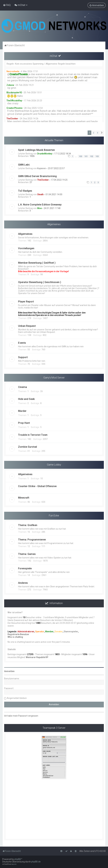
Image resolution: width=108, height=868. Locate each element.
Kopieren (42, 168)
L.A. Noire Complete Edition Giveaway (40, 205)
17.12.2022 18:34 (63, 154)
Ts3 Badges (25, 191)
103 (97, 156)
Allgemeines (54, 224)
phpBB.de (36, 862)
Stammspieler (71, 632)
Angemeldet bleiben (17, 698)
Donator (59, 632)
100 (80, 156)
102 (92, 156)
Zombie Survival (28, 447)
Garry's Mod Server (54, 378)
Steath (40, 194)
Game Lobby (54, 465)
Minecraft (24, 498)
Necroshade (13, 71)
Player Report (26, 301)
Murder (22, 411)
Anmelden (9, 671)
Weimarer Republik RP (37, 657)
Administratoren (26, 632)
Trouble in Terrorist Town (33, 435)
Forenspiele (25, 568)
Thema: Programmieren (32, 540)
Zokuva (10, 85)
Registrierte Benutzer (18, 634)
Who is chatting (15, 637)
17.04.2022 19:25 (59, 180)
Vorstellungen (26, 248)
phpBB (18, 859)
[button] (102, 133)
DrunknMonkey (45, 154)
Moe (39, 208)
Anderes (23, 583)
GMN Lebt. (24, 165)
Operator (40, 632)
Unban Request (27, 326)
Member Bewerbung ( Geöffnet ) (37, 263)
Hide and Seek (26, 399)
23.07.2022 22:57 (56, 168)
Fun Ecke (54, 515)
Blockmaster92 (14, 92)
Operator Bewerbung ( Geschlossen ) (40, 282)
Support (23, 357)
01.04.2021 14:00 (54, 194)
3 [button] (98, 133)
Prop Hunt (24, 423)
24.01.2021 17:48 (52, 208)
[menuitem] (7, 5)
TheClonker (12, 119)
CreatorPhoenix (14, 108)
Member (49, 632)
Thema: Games (27, 554)
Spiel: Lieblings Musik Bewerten (36, 150)
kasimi (14, 864)
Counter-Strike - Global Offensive (37, 486)
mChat (54, 56)
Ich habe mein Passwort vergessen (21, 716)
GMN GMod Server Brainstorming (37, 176)
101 (86, 156)
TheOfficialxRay (14, 101)
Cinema (22, 387)
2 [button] (94, 133)
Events (22, 343)
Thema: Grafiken (28, 525)
